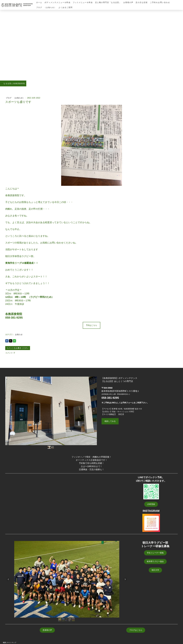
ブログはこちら (136, 630)
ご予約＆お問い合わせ (160, 2)
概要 (4, 643)
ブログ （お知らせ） (46, 7)
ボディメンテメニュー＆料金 (57, 2)
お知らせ (19, 334)
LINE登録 (151, 504)
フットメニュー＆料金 (83, 2)
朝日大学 (155, 570)
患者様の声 (47, 630)
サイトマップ (12, 643)
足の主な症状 (142, 2)
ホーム (39, 2)
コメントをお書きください (18, 348)
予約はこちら (91, 325)
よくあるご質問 (65, 7)
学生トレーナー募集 (155, 553)
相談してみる (110, 421)
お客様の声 (128, 2)
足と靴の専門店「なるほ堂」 (108, 2)
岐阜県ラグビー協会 (155, 561)
